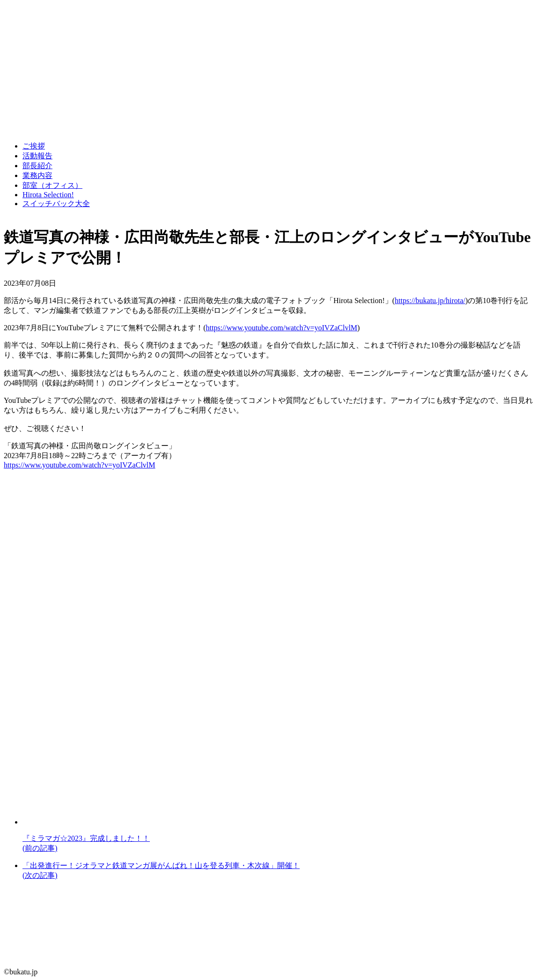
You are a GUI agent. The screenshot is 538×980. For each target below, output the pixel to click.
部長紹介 (37, 166)
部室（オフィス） (52, 185)
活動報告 (37, 156)
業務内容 (37, 175)
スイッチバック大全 (56, 204)
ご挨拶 (34, 146)
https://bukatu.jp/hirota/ (430, 301)
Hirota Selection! (48, 195)
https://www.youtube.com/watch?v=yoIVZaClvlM (282, 328)
